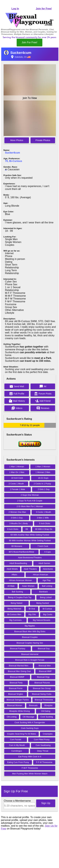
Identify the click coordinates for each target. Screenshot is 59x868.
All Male (11, 586)
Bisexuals (33, 705)
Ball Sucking (17, 592)
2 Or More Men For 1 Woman (30, 506)
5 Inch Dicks (45, 523)
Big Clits (32, 614)
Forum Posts (43, 394)
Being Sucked (43, 603)
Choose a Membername (17, 801)
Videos (17, 408)
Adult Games (44, 563)
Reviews (43, 408)
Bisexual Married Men (19, 666)
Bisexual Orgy (43, 677)
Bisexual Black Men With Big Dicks (30, 631)
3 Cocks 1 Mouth (43, 512)
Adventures (48, 569)
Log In (15, 9)
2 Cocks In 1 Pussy (42, 484)
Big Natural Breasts (42, 620)
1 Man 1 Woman (17, 467)
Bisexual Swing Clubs (42, 694)
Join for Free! (44, 9)
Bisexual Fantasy (18, 649)
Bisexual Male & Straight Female (30, 660)
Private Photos (43, 140)
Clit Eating (46, 711)
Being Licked (46, 597)
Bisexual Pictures (42, 683)
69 (27, 529)
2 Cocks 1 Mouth (16, 484)
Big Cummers (15, 620)
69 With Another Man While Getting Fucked (30, 535)
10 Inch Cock (17, 478)
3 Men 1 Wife (43, 518)
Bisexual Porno (16, 688)
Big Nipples (30, 626)
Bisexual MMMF (17, 677)
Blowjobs (48, 705)
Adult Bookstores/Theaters (30, 558)
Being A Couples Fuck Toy (20, 597)
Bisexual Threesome (44, 700)
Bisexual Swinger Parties (18, 700)
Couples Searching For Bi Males (22, 734)
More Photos (17, 140)
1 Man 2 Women (43, 467)
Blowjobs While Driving (20, 711)
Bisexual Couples (30, 637)
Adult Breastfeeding (18, 563)
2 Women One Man (17, 512)
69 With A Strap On (44, 529)
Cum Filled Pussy (42, 739)
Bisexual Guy (44, 649)
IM (43, 386)
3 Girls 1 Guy (17, 518)
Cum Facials (16, 739)
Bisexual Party (16, 683)
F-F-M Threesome (44, 762)
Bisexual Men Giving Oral (19, 671)
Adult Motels (12, 569)
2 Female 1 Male (18, 489)
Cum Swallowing (43, 745)
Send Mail (17, 386)
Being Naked (16, 603)
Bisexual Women (15, 705)
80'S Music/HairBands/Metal (21, 552)
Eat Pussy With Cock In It (30, 757)
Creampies (48, 734)
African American (41, 575)
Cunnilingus (17, 751)
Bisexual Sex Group (42, 688)
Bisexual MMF (45, 671)
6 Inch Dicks (13, 529)
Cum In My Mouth (17, 745)
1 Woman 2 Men (43, 472)
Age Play (46, 580)
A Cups (47, 552)
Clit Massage (28, 717)
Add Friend (43, 401)
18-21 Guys (43, 478)
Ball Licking (47, 586)
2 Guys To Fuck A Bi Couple (30, 501)
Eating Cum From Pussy (18, 762)
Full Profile (17, 394)
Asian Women (28, 586)
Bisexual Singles (16, 694)
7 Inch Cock (43, 546)
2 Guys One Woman (30, 495)
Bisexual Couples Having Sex (30, 643)
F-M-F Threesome (30, 768)
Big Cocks (48, 614)
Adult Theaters (30, 569)
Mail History (17, 401)
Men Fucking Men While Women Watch (30, 774)
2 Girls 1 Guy (44, 489)
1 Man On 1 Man (17, 472)
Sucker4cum (21, 53)
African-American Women (20, 580)
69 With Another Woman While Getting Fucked (30, 540)
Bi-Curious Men (14, 614)
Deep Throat (43, 751)
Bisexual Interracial (30, 654)
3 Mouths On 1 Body (19, 523)
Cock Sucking (47, 717)
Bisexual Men (45, 666)
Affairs (14, 575)
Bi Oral (32, 609)
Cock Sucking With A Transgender (30, 722)
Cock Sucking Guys (30, 728)
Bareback (43, 592)
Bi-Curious (47, 609)
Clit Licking (12, 717)
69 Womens (17, 546)
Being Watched (14, 609)
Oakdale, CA (21, 57)
